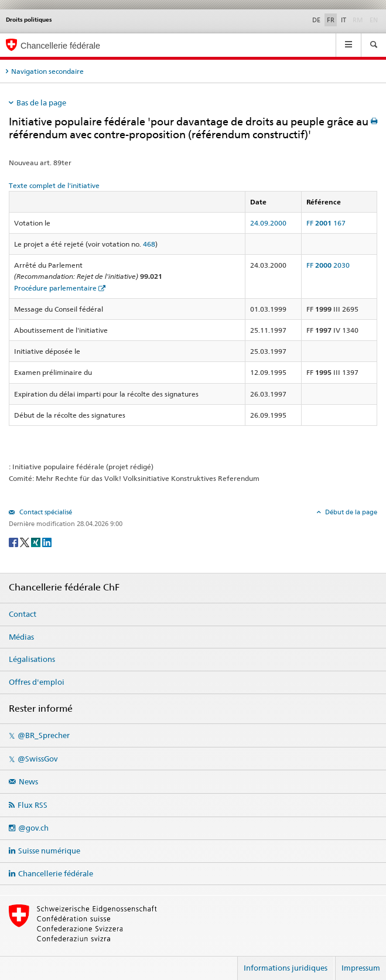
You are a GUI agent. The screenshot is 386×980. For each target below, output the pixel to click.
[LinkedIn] (47, 542)
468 (149, 244)
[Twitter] (25, 542)
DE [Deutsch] (316, 20)
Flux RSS (33, 805)
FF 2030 (328, 265)
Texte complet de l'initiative (54, 185)
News (28, 781)
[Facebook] (14, 542)
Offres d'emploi (37, 682)
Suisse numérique (49, 851)
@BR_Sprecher (44, 735)
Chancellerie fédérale (56, 873)
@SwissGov (37, 759)
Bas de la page (41, 103)
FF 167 (326, 223)
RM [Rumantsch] (358, 20)
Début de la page (350, 512)
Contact (23, 614)
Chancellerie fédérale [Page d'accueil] (60, 46)
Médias (21, 637)
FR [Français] (331, 20)
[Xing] (37, 542)
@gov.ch (33, 828)
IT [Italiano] (344, 20)
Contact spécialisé (45, 512)
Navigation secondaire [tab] (47, 71)
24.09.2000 (268, 223)
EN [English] (374, 20)
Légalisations (32, 659)
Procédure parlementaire (55, 288)
